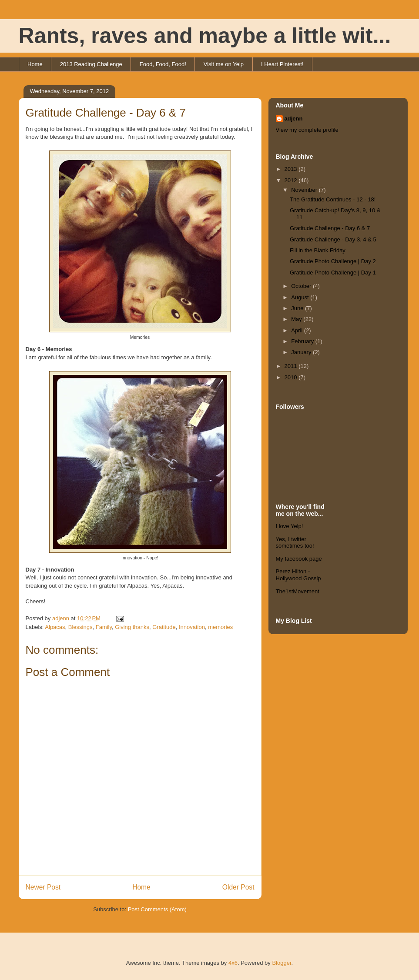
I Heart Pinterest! (282, 64)
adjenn (294, 119)
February (303, 341)
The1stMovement (298, 591)
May (297, 319)
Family (104, 627)
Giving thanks (132, 627)
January (302, 352)
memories (220, 627)
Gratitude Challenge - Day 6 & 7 (330, 228)
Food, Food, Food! (163, 64)
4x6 (233, 963)
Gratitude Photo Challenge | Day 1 (333, 273)
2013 (292, 169)
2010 (292, 377)
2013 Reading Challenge (91, 64)
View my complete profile (307, 130)
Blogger (282, 963)
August (301, 297)
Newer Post (43, 887)
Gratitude (164, 627)
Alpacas (55, 627)
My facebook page (299, 559)
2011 (292, 366)
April (298, 330)
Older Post (238, 887)
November (305, 190)
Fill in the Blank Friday (318, 250)
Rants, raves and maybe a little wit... (205, 36)
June (298, 308)
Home (35, 64)
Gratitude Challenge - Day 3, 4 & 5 (333, 239)
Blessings (80, 627)
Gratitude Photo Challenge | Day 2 (333, 261)
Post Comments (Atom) (157, 909)
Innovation (192, 627)
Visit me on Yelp (224, 64)
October (302, 286)
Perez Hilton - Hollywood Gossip (298, 575)
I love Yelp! (290, 526)
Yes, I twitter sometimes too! (295, 543)
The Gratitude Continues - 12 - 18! (333, 199)
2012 (292, 180)
